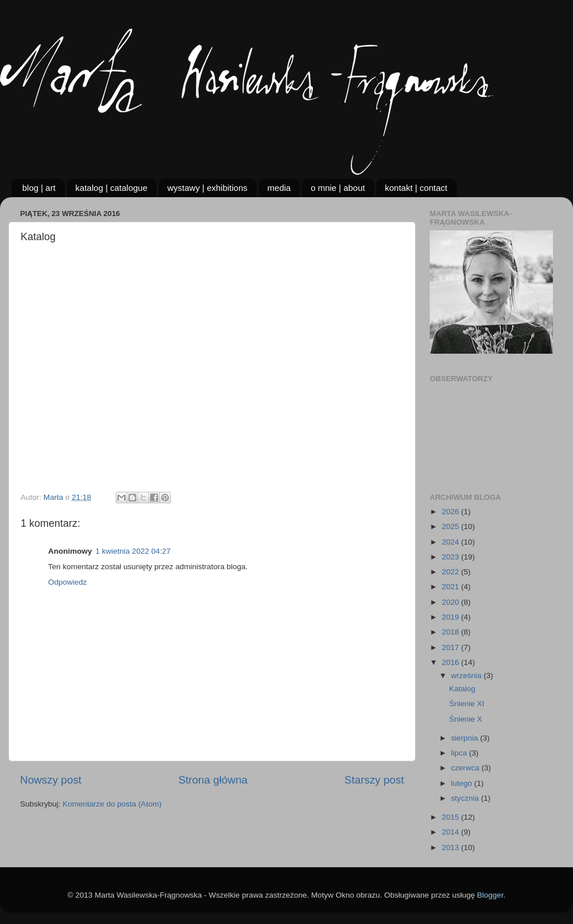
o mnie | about (338, 188)
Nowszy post (51, 780)
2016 (452, 662)
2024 (452, 542)
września (467, 676)
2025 (452, 526)
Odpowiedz (68, 582)
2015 (452, 817)
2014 (452, 832)
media (279, 188)
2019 (452, 617)
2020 (452, 602)
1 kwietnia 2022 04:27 (133, 551)
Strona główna (213, 780)
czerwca (466, 768)
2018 (452, 632)
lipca (460, 753)
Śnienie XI (467, 704)
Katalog (462, 689)
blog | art (39, 188)
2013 (452, 847)
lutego (463, 783)
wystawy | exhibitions (207, 188)
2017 (452, 647)
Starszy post (374, 780)
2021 (452, 587)
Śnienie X (466, 719)
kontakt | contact (416, 188)
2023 (452, 557)
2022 (452, 572)
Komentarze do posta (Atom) (112, 804)
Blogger (490, 895)
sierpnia (466, 738)
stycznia (466, 798)
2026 (452, 512)
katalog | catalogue (112, 188)
